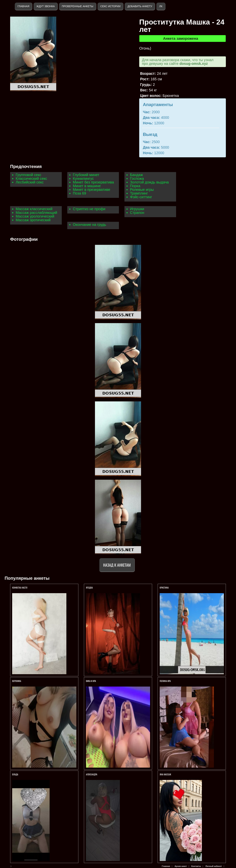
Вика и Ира (91, 681)
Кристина (164, 588)
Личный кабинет (214, 866)
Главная (23, 6)
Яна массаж (165, 774)
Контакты (196, 866)
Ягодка (89, 588)
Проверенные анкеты (78, 6)
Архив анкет (181, 866)
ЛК (161, 6)
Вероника (17, 681)
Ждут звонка (46, 6)
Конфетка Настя (20, 588)
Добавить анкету (140, 6)
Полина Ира (165, 681)
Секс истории (110, 6)
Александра (92, 774)
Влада (15, 774)
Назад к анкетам (117, 565)
